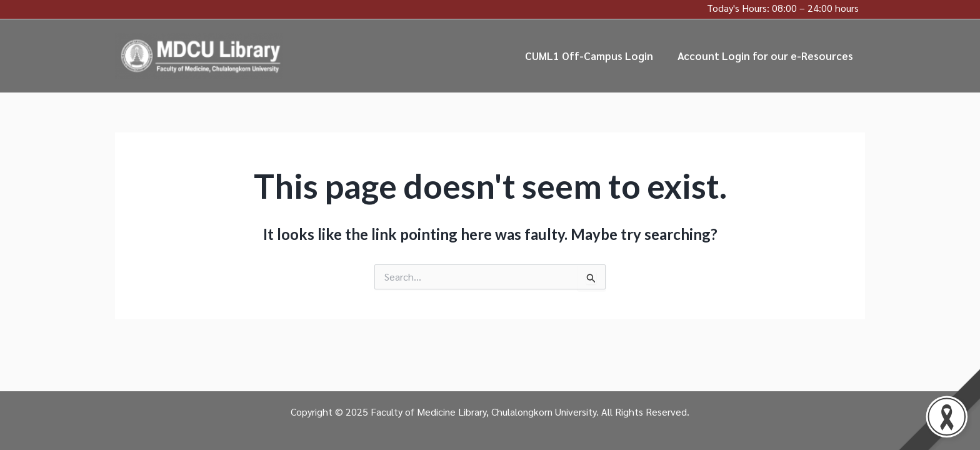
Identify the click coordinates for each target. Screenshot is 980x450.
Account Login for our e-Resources (767, 56)
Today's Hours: (738, 8)
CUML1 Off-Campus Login (593, 56)
